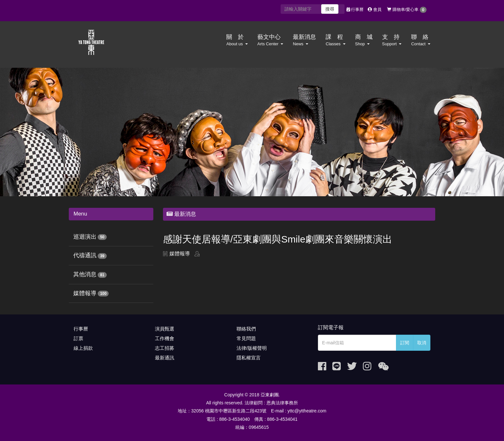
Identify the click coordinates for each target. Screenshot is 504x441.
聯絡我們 (246, 329)
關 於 (237, 40)
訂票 (78, 338)
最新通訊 (165, 358)
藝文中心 (270, 40)
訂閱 (405, 343)
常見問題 (246, 338)
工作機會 (165, 338)
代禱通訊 (85, 255)
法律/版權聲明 (252, 348)
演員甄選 (165, 329)
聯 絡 (421, 40)
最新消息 (304, 40)
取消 (422, 343)
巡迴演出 (85, 237)
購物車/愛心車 (407, 10)
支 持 (392, 40)
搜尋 (330, 9)
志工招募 (165, 348)
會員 (375, 9)
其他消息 (85, 274)
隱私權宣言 (249, 358)
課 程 (335, 40)
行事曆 (355, 9)
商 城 (364, 40)
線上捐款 (83, 348)
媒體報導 (85, 293)
